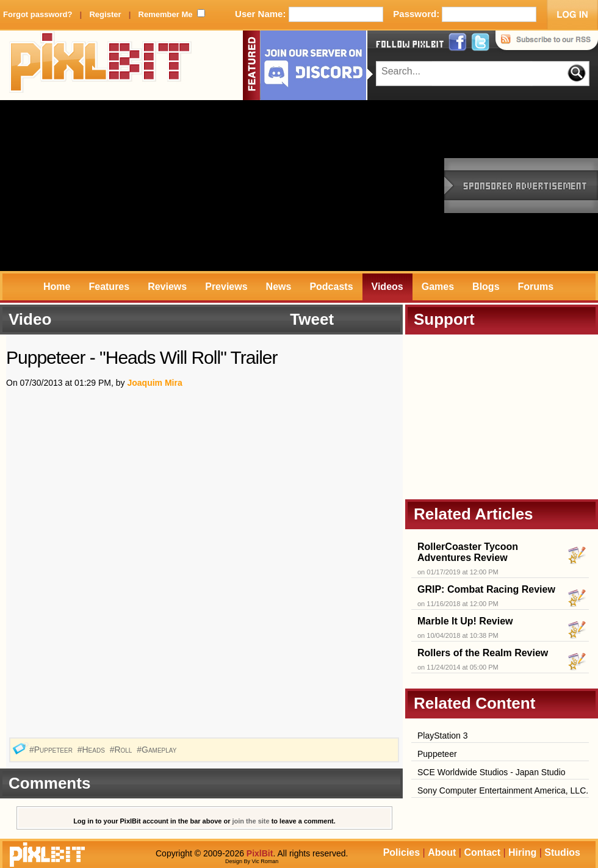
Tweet (312, 319)
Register (105, 14)
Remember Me (166, 14)
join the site (251, 821)
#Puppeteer (52, 750)
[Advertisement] (207, 186)
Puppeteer (437, 754)
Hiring (522, 852)
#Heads (92, 750)
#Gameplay (158, 750)
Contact (482, 852)
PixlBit (101, 65)
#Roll (122, 750)
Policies (402, 852)
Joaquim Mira (154, 383)
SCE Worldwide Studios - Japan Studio (492, 772)
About (442, 852)
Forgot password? (38, 14)
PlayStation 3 (443, 736)
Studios (562, 852)
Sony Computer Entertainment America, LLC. (503, 790)
